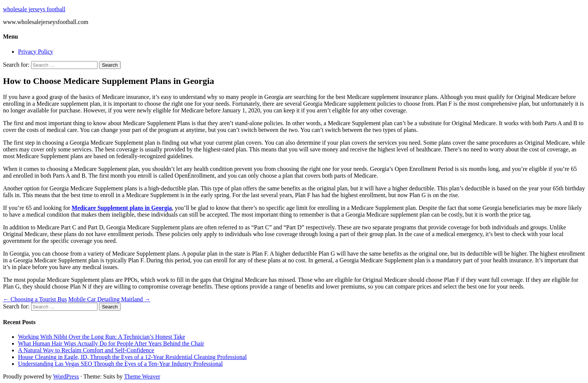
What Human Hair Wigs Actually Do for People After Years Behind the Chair (111, 343)
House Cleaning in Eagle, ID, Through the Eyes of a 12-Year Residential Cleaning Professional (132, 357)
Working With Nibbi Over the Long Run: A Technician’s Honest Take (102, 337)
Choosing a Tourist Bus (35, 299)
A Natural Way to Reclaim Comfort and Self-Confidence (86, 350)
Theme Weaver (142, 376)
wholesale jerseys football (34, 9)
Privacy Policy (36, 52)
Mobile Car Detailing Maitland (109, 299)
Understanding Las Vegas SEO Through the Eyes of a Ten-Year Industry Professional (120, 364)
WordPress (66, 376)
